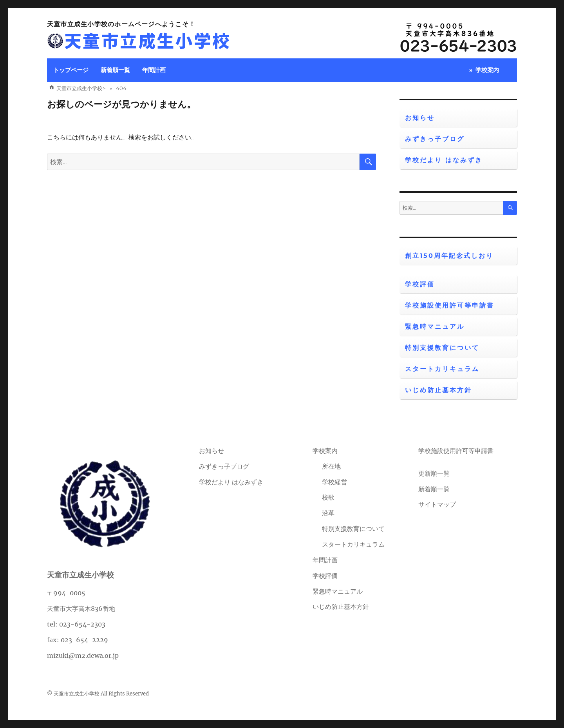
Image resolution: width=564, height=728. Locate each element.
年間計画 (154, 70)
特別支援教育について (442, 348)
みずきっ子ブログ (435, 139)
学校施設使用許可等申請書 (450, 305)
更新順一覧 (434, 473)
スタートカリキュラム (442, 369)
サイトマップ (437, 504)
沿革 (328, 513)
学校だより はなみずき (444, 160)
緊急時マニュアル (435, 327)
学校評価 (420, 284)
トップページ (71, 70)
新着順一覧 (115, 70)
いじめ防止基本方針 (438, 390)
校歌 (328, 497)
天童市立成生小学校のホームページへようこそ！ (121, 24)
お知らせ (420, 118)
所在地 (331, 466)
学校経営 (334, 482)
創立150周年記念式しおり (449, 256)
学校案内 (487, 70)
